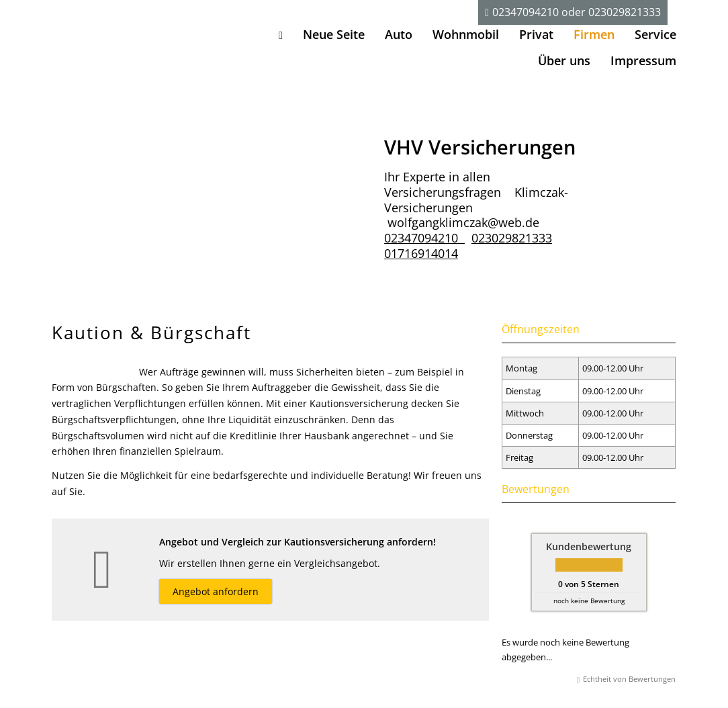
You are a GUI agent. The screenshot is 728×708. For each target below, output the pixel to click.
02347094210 (526, 12)
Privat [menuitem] (536, 34)
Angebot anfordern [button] (216, 591)
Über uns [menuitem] (564, 60)
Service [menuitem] (655, 34)
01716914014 (421, 253)
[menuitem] (281, 35)
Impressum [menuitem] (643, 60)
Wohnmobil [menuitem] (466, 34)
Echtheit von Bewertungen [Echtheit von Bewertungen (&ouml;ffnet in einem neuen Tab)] (629, 679)
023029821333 (625, 12)
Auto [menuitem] (399, 34)
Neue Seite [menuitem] (334, 34)
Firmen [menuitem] (594, 34)
